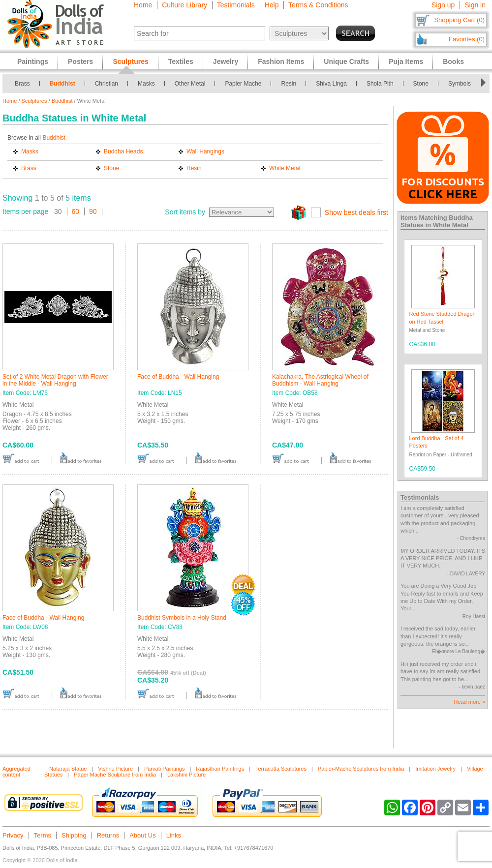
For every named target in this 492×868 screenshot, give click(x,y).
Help (272, 5)
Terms (43, 835)
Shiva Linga (331, 84)
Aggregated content (16, 772)
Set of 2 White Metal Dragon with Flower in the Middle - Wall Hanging (55, 380)
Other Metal (190, 84)
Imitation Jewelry (435, 769)
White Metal (285, 168)
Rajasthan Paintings (220, 769)
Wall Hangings (205, 151)
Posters (80, 61)
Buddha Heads (123, 151)
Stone (421, 84)
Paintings (33, 61)
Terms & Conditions (318, 5)
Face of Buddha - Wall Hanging (178, 377)
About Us (142, 835)
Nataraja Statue (68, 769)
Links (174, 835)
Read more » (469, 702)
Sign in (475, 5)
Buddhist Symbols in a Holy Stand (182, 618)
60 (76, 211)
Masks (146, 84)
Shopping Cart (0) (459, 20)
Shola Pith (380, 84)
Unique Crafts (346, 61)
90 (93, 211)
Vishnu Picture (115, 769)
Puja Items (406, 61)
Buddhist (62, 84)
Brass (22, 84)
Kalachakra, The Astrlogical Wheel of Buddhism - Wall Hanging (320, 380)
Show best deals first (356, 212)
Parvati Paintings (165, 769)
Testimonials (236, 5)
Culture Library (184, 5)
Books (453, 61)
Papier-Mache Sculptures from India (361, 769)
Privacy (13, 835)
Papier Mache (243, 84)
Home (143, 5)
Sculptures (34, 101)
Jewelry (226, 61)
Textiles (181, 61)
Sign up (443, 5)
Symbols (460, 84)
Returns (108, 835)
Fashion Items (281, 61)
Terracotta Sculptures (281, 769)
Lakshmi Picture (186, 775)
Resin (289, 84)
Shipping (74, 835)
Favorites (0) (467, 39)
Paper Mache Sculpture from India (115, 775)
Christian (107, 84)
